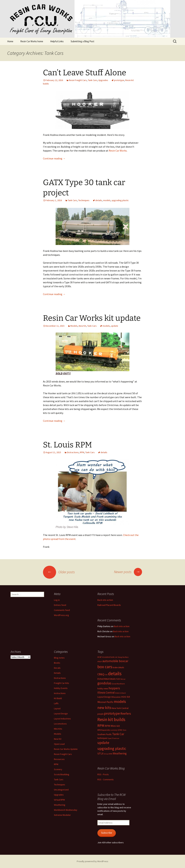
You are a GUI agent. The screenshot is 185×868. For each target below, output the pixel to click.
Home (10, 41)
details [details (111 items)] (115, 674)
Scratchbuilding (62, 774)
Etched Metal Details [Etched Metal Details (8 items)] (106, 679)
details (99, 200)
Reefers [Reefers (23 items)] (126, 714)
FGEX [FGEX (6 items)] (118, 679)
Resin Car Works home (32, 41)
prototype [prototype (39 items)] (112, 713)
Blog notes (59, 658)
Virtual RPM (59, 800)
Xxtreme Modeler (62, 815)
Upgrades (103, 80)
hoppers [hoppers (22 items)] (114, 688)
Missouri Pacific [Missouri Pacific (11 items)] (105, 702)
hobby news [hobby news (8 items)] (103, 689)
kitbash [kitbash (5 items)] (123, 693)
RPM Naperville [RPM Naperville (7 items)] (104, 730)
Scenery (58, 769)
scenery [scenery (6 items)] (114, 730)
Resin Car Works (118, 151)
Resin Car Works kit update (92, 318)
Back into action (105, 600)
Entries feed (60, 605)
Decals (57, 668)
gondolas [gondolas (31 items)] (104, 683)
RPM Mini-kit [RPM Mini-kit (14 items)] (112, 726)
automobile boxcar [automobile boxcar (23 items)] (115, 661)
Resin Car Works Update (66, 749)
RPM (82, 452)
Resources (59, 759)
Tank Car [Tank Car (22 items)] (118, 734)
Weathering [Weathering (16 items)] (120, 753)
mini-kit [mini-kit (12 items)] (126, 697)
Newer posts (128, 572)
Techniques (84, 200)
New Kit (82, 326)
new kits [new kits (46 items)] (104, 708)
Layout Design (61, 714)
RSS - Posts (103, 774)
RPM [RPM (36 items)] (101, 725)
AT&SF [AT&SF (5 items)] (100, 662)
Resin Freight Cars (78, 80)
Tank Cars (93, 80)
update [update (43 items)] (103, 743)
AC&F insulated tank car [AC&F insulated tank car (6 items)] (107, 657)
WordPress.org (61, 615)
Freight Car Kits (62, 683)
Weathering (60, 805)
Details (57, 673)
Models (74, 326)
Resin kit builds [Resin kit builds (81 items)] (111, 719)
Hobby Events (61, 688)
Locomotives (60, 724)
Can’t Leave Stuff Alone (85, 73)
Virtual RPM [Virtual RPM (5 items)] (108, 754)
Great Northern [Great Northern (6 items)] (118, 684)
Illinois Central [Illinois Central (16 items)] (106, 693)
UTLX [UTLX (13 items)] (100, 753)
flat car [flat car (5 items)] (123, 679)
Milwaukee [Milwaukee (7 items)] (116, 697)
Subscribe (107, 833)
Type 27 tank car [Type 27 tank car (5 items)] (113, 738)
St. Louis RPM (67, 445)
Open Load (59, 744)
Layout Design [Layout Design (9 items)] (104, 697)
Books (57, 663)
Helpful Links (57, 41)
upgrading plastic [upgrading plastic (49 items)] (112, 748)
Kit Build (58, 698)
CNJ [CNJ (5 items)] (106, 675)
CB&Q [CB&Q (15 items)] (101, 674)
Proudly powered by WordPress (92, 861)
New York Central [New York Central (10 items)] (120, 708)
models (107, 200)
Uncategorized (61, 790)
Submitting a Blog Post (82, 41)
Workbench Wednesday (66, 810)
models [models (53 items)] (120, 701)
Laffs (56, 703)
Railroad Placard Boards (109, 605)
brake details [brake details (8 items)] (118, 667)
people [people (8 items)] (100, 714)
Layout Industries (62, 719)
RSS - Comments (106, 779)
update (115, 326)
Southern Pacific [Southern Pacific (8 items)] (105, 734)
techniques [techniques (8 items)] (102, 738)
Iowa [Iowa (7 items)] (117, 693)
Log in (57, 600)
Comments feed (62, 610)
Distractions (73, 452)
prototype (119, 80)
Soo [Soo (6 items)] (125, 730)
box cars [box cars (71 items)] (105, 667)
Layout (57, 708)
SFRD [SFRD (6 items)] (120, 730)
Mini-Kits (58, 729)
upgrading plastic (120, 200)
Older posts (59, 572)
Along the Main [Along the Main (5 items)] (123, 657)
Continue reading (54, 158)
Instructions (60, 693)
